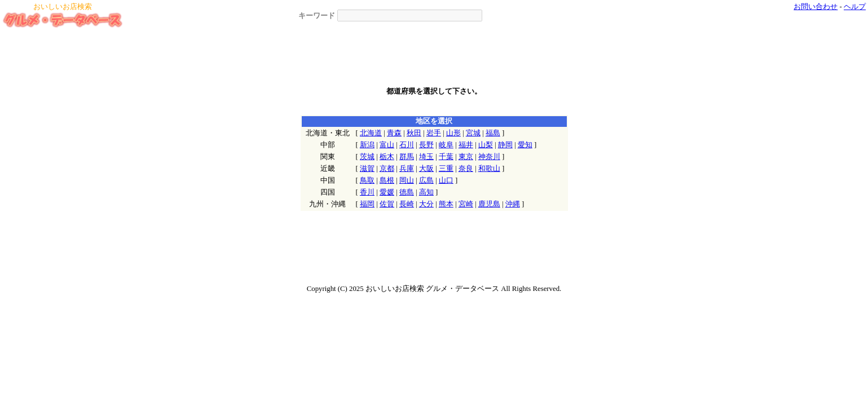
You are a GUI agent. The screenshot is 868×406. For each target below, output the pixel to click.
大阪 (426, 169)
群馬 (407, 157)
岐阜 (446, 145)
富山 (387, 145)
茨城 (367, 157)
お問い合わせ (816, 7)
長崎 (407, 204)
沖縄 (513, 204)
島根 (387, 180)
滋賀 (367, 169)
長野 (426, 145)
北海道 (371, 133)
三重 (446, 169)
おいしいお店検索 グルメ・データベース (432, 289)
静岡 (505, 145)
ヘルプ (855, 7)
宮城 (473, 133)
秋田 (414, 133)
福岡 (367, 204)
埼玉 (426, 157)
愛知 (525, 145)
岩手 (434, 133)
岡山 (407, 180)
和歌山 (489, 169)
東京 (466, 157)
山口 (446, 180)
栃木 (387, 157)
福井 (466, 145)
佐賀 (387, 204)
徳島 (407, 192)
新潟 (367, 145)
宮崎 (466, 204)
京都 (387, 169)
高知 (426, 192)
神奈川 (489, 157)
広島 (426, 180)
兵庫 (407, 169)
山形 (453, 133)
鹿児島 (489, 204)
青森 (394, 133)
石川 (407, 145)
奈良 (466, 169)
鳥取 (367, 180)
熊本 (446, 204)
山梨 (486, 145)
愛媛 (387, 192)
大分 (426, 204)
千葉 (446, 157)
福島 (493, 133)
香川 (367, 192)
